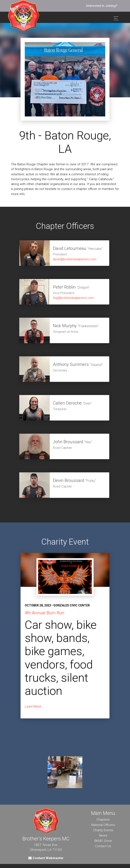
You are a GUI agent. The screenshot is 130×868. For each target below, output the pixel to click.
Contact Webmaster (46, 858)
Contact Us (103, 846)
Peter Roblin (64, 287)
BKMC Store (103, 841)
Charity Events (103, 830)
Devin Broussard (69, 480)
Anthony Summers (71, 364)
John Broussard (68, 442)
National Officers (103, 825)
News (103, 835)
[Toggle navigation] (115, 18)
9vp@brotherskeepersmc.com (73, 298)
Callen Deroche (67, 403)
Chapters (103, 820)
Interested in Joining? (102, 6)
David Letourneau (70, 248)
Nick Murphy (65, 326)
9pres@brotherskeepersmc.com (75, 259)
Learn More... (34, 707)
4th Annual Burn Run (45, 613)
